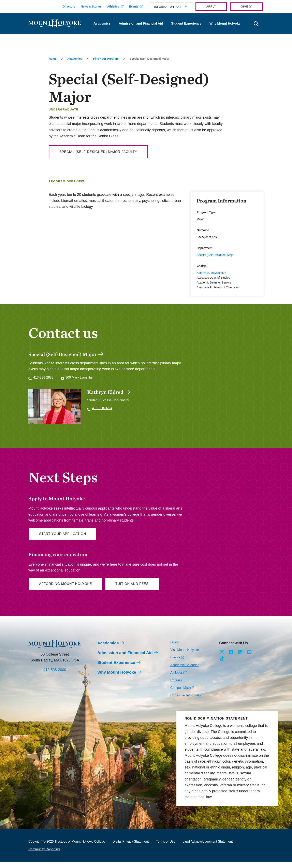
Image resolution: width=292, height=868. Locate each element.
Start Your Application (63, 540)
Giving (175, 648)
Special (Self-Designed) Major (216, 255)
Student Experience (186, 23)
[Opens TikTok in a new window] (222, 665)
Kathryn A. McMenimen (211, 273)
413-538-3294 (102, 408)
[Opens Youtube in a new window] (249, 658)
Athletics (113, 6)
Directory (69, 6)
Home (53, 59)
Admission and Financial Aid (141, 23)
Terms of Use (166, 848)
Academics (102, 23)
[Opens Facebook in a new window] (231, 658)
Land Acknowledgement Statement (208, 848)
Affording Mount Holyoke (66, 590)
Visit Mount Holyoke (185, 656)
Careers (176, 686)
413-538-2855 (43, 377)
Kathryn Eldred (105, 392)
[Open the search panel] (256, 24)
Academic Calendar (185, 671)
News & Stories (91, 6)
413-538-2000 (55, 676)
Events (134, 6)
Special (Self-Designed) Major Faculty (98, 152)
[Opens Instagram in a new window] (222, 658)
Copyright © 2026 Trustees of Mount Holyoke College (67, 848)
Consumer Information (186, 701)
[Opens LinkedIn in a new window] (240, 658)
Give (244, 6)
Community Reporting (44, 855)
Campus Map (180, 694)
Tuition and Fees (132, 590)
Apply (211, 6)
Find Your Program (106, 59)
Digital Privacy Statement (131, 848)
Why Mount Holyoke (225, 23)
